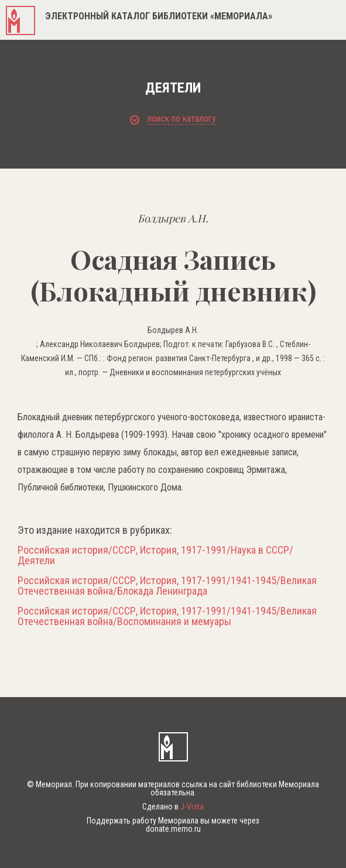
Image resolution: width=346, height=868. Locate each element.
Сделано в (173, 807)
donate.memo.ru (173, 829)
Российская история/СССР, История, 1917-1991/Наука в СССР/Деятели (155, 555)
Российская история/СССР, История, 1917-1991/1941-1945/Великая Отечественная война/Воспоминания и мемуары (167, 616)
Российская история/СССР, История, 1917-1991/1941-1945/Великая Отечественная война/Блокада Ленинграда (167, 586)
